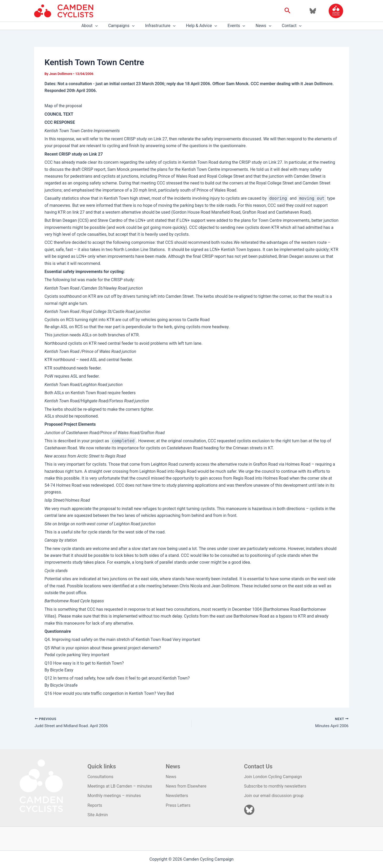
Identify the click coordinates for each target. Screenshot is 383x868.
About (96, 26)
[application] (102, 26)
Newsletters (177, 796)
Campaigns (125, 26)
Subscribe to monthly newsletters (275, 786)
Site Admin (98, 815)
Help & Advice (202, 26)
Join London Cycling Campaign (273, 777)
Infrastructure (162, 26)
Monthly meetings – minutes (114, 796)
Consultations (100, 777)
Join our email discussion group (274, 796)
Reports (95, 805)
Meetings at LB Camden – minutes (120, 786)
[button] (288, 11)
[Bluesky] (313, 11)
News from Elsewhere (186, 786)
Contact (286, 26)
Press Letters (178, 805)
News (259, 26)
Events (234, 26)
